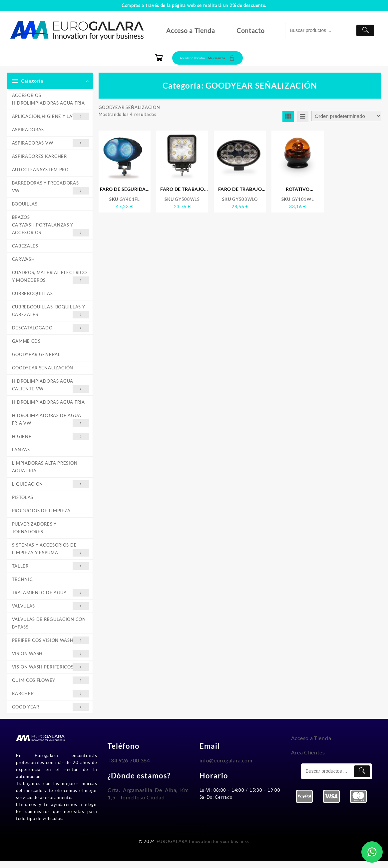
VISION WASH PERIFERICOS (51, 673)
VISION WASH (51, 660)
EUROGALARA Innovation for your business (203, 848)
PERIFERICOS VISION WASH (51, 646)
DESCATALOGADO (51, 331)
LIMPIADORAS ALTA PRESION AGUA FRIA (45, 471)
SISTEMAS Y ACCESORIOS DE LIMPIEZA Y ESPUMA (51, 555)
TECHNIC (22, 585)
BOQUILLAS (25, 205)
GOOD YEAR (51, 714)
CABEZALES (25, 247)
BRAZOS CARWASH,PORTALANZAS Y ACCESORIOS (51, 227)
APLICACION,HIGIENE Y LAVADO (51, 117)
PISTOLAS (23, 502)
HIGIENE (51, 440)
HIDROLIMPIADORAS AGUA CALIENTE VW (51, 389)
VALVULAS (51, 612)
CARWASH (23, 261)
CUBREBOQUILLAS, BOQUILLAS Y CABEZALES (51, 314)
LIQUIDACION (51, 488)
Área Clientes (308, 759)
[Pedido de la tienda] (346, 116)
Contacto (251, 30)
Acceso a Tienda (191, 30)
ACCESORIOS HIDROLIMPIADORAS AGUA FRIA (48, 99)
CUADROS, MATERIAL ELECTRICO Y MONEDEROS (51, 279)
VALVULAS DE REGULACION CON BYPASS (49, 629)
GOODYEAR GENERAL (36, 357)
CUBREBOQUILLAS (32, 296)
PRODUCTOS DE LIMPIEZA (41, 515)
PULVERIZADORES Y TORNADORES (34, 532)
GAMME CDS (26, 344)
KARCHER (51, 700)
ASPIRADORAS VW (51, 144)
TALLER (51, 571)
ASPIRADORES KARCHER (39, 157)
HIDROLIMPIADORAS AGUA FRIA (48, 405)
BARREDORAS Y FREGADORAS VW (51, 189)
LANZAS (21, 454)
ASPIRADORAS (28, 130)
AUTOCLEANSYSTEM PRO (40, 170)
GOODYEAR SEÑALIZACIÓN (43, 371)
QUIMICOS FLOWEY (51, 687)
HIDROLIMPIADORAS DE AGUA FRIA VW (51, 424)
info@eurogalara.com (226, 767)
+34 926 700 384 (129, 767)
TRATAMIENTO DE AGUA (51, 598)
